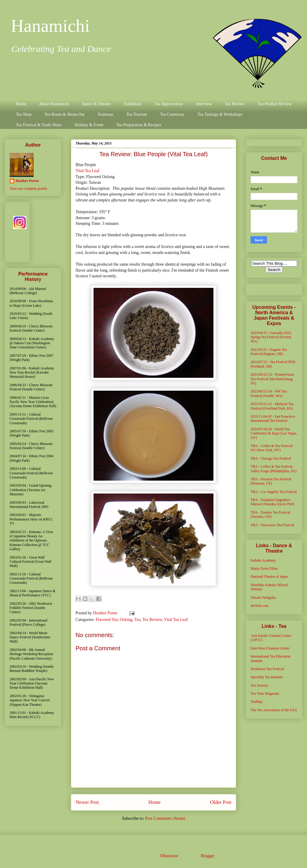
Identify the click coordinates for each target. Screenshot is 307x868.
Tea (137, 620)
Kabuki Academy (263, 560)
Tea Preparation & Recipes (139, 125)
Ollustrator (169, 856)
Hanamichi (50, 26)
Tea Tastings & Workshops (220, 114)
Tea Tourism (137, 114)
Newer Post (87, 802)
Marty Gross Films (264, 568)
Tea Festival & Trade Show (39, 125)
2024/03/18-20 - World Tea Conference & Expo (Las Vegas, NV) (274, 433)
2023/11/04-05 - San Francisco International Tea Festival (273, 419)
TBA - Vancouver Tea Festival (272, 525)
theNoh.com (259, 606)
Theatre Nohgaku (263, 598)
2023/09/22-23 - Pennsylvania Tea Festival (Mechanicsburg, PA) (272, 379)
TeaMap (256, 702)
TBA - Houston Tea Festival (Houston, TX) (271, 481)
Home (21, 104)
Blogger (207, 856)
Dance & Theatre (96, 104)
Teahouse (105, 114)
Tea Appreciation (168, 104)
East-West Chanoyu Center (270, 648)
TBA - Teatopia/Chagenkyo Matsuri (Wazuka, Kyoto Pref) (273, 502)
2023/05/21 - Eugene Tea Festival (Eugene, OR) (269, 352)
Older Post (221, 802)
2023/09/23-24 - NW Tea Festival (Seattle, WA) (269, 393)
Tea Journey (259, 685)
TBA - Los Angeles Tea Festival (274, 492)
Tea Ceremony (172, 114)
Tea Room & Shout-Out (64, 114)
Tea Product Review (274, 104)
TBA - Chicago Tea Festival (271, 458)
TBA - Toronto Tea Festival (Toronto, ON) (270, 515)
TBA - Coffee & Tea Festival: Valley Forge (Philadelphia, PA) (274, 469)
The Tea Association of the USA (274, 710)
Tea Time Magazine (265, 694)
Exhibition (132, 104)
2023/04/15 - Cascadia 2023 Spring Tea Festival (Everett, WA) (271, 337)
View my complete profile (28, 189)
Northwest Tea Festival (267, 669)
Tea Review (235, 104)
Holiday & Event (89, 125)
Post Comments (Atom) (165, 818)
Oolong (126, 620)
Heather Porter (106, 613)
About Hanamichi (54, 104)
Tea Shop (24, 114)
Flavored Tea (107, 620)
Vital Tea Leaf (88, 171)
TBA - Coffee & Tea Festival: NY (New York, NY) (272, 448)
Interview (204, 104)
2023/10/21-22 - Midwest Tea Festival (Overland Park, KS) (272, 406)
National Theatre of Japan (269, 577)
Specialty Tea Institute (267, 677)
